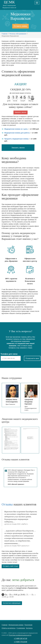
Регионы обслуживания (18, 34)
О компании (21, 628)
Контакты (29, 628)
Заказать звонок (20, 112)
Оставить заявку (20, 26)
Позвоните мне (32, 358)
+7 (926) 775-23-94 (20, 642)
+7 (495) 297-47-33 (20, 638)
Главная (5, 34)
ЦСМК (9, 4)
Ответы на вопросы (9, 628)
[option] (11, 395)
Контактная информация (12, 603)
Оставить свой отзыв (10, 566)
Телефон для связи (9, 354)
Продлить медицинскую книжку (16, 139)
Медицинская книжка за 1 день (16, 129)
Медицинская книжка (16, 625)
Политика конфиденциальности (20, 635)
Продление (28, 625)
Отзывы (7, 504)
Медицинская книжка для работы (17, 133)
